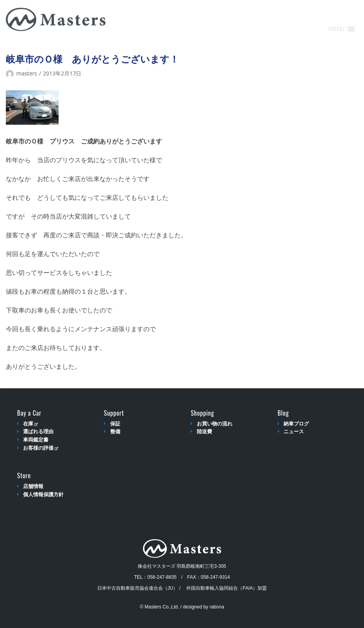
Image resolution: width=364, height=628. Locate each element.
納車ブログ (296, 424)
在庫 (30, 424)
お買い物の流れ (215, 424)
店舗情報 (33, 486)
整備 (115, 432)
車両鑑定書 (36, 440)
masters (27, 73)
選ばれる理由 (38, 432)
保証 (115, 424)
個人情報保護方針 (43, 494)
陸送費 (204, 432)
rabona (217, 607)
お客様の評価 (40, 448)
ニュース (294, 432)
